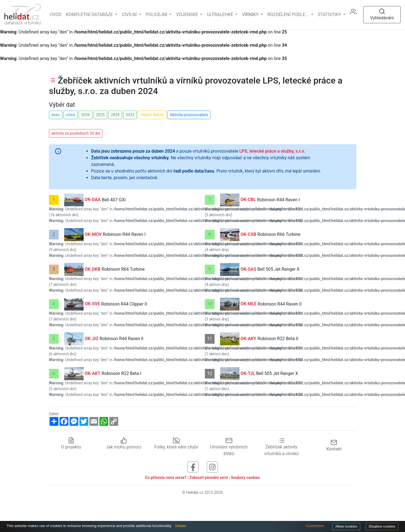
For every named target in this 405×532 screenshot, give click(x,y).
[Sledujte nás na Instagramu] (212, 467)
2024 (115, 115)
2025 (100, 115)
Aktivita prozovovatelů (189, 115)
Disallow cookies (382, 526)
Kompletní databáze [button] (90, 15)
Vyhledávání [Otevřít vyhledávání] (382, 14)
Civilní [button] (130, 15)
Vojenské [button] (188, 15)
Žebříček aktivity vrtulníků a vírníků (281, 447)
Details (181, 526)
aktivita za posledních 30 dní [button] (76, 133)
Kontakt (334, 445)
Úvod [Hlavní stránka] (56, 15)
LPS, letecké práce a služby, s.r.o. (272, 151)
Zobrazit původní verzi (209, 478)
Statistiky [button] (330, 15)
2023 (130, 115)
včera (71, 115)
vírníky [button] (251, 15)
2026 (85, 115)
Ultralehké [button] (220, 15)
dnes (56, 115)
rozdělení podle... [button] (289, 15)
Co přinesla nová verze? (166, 478)
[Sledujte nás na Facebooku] (193, 467)
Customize (315, 526)
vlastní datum (152, 115)
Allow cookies (346, 526)
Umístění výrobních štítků (229, 447)
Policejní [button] (157, 15)
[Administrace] (355, 15)
